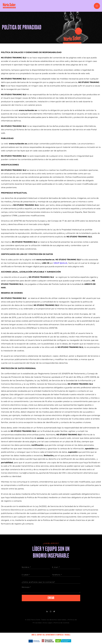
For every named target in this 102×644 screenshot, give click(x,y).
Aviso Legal (47, 621)
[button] (97, 6)
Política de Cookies (61, 621)
